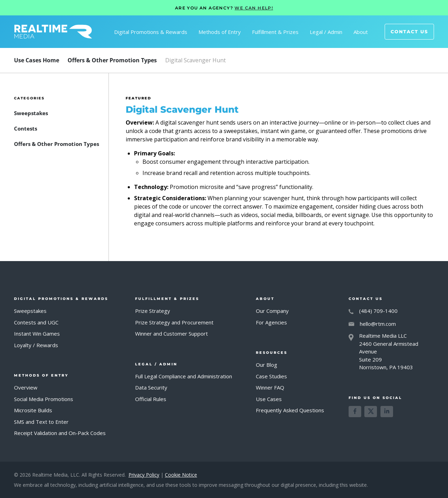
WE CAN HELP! (254, 8)
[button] (151, 32)
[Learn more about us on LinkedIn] (387, 412)
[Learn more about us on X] (371, 412)
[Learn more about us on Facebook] (355, 412)
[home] (53, 32)
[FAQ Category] (112, 60)
